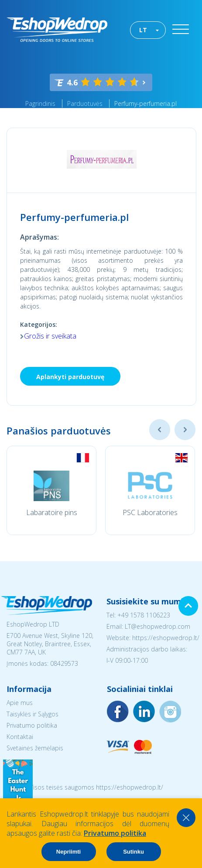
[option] (51, 490)
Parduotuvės (85, 103)
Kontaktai (20, 737)
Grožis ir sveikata (50, 336)
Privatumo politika (32, 725)
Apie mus (20, 703)
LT (143, 30)
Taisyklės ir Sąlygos (33, 714)
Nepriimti (68, 852)
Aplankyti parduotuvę (70, 377)
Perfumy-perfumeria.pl (146, 103)
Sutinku (134, 852)
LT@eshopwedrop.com (157, 626)
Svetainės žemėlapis (35, 748)
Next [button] (185, 430)
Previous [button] (160, 430)
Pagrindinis (40, 103)
